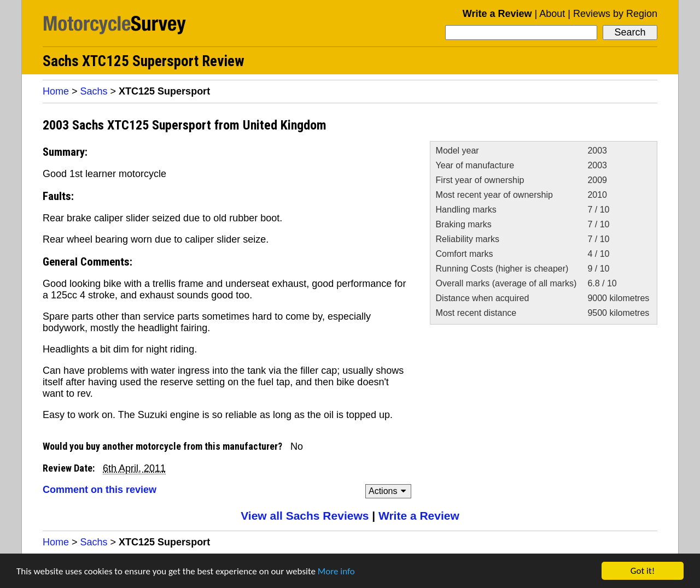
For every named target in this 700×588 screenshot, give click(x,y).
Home (56, 91)
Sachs (94, 91)
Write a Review (497, 14)
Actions (389, 491)
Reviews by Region (615, 14)
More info (336, 571)
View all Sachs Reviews (305, 516)
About (552, 14)
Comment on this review (100, 490)
